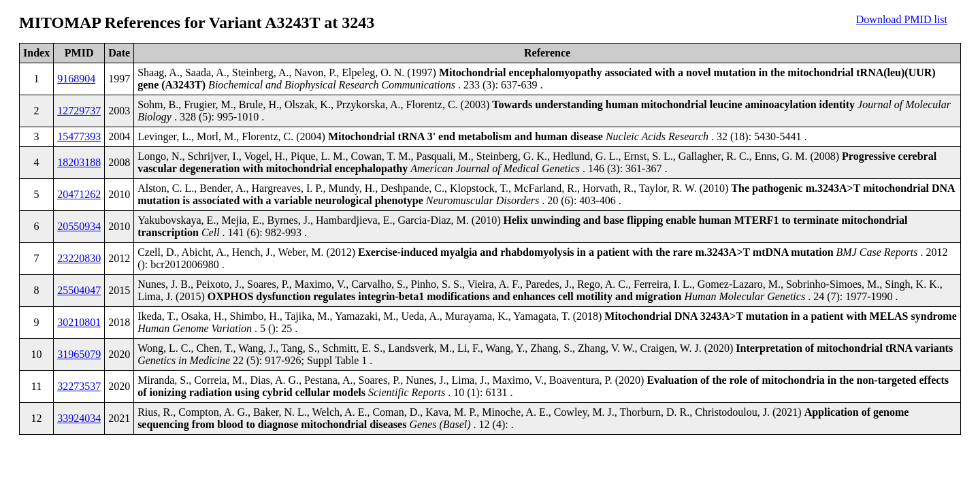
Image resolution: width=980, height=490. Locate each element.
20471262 (79, 194)
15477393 (79, 136)
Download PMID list (902, 19)
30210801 (79, 322)
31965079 (79, 354)
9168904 (76, 79)
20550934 (79, 226)
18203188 (79, 162)
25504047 (79, 290)
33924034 (79, 418)
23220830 (79, 258)
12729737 (79, 111)
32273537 (79, 386)
